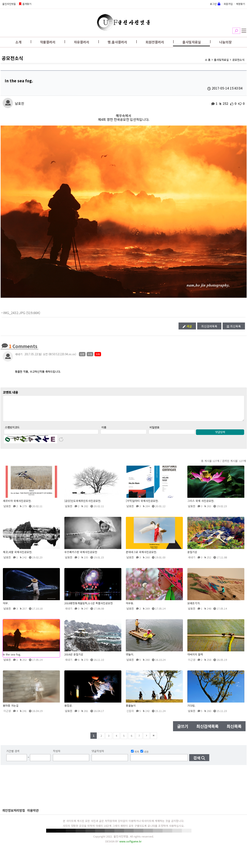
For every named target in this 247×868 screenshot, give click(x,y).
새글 (189, 326)
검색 (236, 31)
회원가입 (228, 4)
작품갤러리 (48, 42)
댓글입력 (220, 436)
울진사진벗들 (9, 4)
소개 (18, 42)
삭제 (98, 354)
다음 (146, 740)
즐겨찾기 (27, 4)
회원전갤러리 (155, 42)
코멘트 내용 (10, 392)
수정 (90, 354)
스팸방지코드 (12, 432)
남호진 (20, 103)
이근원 (192, 664)
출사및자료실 (192, 42)
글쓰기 (183, 731)
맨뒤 (154, 740)
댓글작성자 (98, 755)
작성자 (57, 755)
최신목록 (236, 326)
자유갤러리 (81, 42)
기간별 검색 (13, 755)
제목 (135, 756)
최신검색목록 (209, 326)
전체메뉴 (244, 31)
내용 (145, 756)
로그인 (213, 4)
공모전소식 (238, 60)
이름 (104, 432)
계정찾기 (240, 4)
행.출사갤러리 (117, 42)
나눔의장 (225, 42)
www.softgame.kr (130, 846)
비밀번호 (155, 432)
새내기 (19, 354)
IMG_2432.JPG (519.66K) (22, 313)
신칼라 (130, 715)
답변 (82, 354)
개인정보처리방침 (14, 815)
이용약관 (33, 815)
